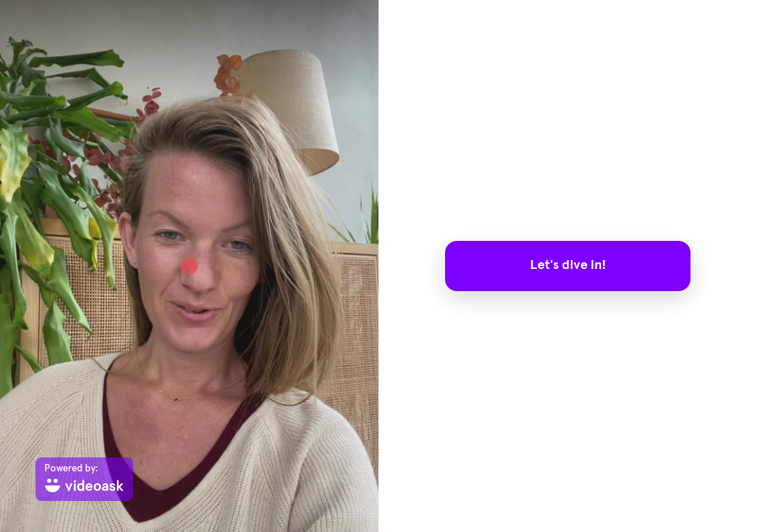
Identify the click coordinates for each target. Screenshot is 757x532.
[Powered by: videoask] (84, 479)
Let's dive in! (568, 265)
